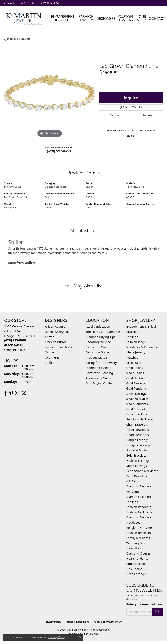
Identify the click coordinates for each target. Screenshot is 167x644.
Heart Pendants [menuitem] (137, 559)
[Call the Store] (15, 340)
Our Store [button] (142, 18)
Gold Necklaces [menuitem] (137, 378)
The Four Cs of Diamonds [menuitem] (103, 332)
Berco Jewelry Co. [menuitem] (57, 332)
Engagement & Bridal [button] (63, 18)
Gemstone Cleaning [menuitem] (99, 373)
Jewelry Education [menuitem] (98, 327)
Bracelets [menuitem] (133, 332)
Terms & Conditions (78, 622)
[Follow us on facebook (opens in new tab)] (6, 393)
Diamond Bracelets (19, 39)
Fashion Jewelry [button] (86, 18)
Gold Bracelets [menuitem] (136, 409)
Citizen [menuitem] (50, 337)
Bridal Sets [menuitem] (134, 363)
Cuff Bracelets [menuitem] (136, 564)
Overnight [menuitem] (52, 357)
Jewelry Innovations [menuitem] (59, 347)
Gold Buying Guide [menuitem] (99, 383)
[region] (50, 93)
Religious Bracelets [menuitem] (139, 528)
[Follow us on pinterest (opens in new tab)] (11, 393)
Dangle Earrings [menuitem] (138, 440)
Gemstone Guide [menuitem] (97, 352)
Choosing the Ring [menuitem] (98, 342)
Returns (147, 115)
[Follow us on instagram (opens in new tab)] (17, 393)
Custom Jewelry (126, 18)
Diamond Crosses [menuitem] (139, 553)
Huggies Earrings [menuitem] (138, 445)
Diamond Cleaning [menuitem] (98, 368)
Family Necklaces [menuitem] (138, 538)
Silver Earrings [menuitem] (136, 394)
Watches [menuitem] (132, 357)
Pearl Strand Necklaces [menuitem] (142, 471)
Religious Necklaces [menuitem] (140, 419)
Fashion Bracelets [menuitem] (139, 533)
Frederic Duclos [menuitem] (56, 342)
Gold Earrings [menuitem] (136, 383)
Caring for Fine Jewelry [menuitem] (101, 363)
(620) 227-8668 (59, 151)
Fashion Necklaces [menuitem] (139, 512)
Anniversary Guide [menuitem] (98, 378)
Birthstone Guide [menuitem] (97, 347)
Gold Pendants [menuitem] (137, 388)
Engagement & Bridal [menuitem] (141, 327)
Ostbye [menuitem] (50, 352)
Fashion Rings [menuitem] (136, 342)
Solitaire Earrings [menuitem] (138, 450)
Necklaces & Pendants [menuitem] (142, 347)
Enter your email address (145, 604)
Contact (157, 18)
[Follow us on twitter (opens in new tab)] (24, 393)
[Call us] (14, 345)
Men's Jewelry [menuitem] (136, 352)
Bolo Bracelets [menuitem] (136, 455)
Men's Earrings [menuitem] (137, 466)
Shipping (115, 115)
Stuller (89, 187)
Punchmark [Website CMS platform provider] (91, 634)
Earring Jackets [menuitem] (137, 414)
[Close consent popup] (80, 637)
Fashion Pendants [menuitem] (139, 507)
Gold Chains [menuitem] (135, 368)
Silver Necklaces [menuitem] (138, 399)
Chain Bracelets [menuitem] (137, 424)
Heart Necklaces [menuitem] (138, 435)
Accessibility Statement (108, 622)
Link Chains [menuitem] (134, 569)
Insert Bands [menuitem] (135, 548)
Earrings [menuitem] (132, 337)
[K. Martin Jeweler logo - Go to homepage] (24, 18)
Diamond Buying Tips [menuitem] (100, 337)
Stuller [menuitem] (49, 363)
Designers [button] (106, 18)
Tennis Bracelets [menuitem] (138, 430)
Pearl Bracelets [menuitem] (137, 476)
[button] (10, 3)
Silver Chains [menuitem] (135, 373)
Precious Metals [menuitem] (96, 357)
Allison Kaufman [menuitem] (56, 327)
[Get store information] (18, 350)
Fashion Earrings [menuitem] (138, 461)
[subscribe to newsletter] (157, 612)
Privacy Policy (53, 622)
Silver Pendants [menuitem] (137, 404)
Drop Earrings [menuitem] (136, 574)
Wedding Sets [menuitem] (136, 543)
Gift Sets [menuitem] (132, 481)
